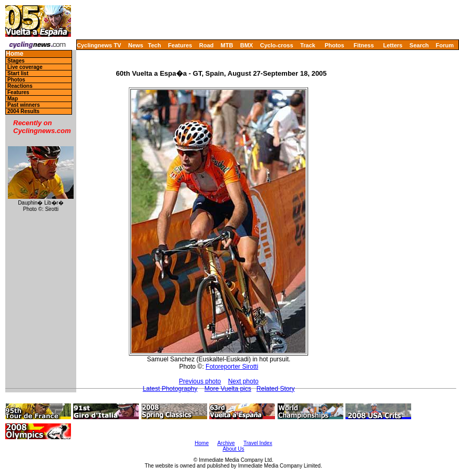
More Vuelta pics (228, 389)
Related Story (276, 389)
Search (419, 45)
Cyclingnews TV (99, 45)
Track (308, 45)
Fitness (364, 45)
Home (14, 54)
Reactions (20, 86)
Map (13, 99)
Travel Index (258, 443)
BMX (247, 45)
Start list (18, 73)
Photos (334, 45)
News (136, 45)
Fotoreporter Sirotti (232, 367)
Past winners (24, 105)
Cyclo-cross (277, 45)
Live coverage (25, 67)
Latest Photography (170, 389)
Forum (445, 45)
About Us (233, 449)
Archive (226, 443)
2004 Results (23, 111)
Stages (16, 61)
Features (180, 45)
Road (207, 45)
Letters (393, 45)
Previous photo (200, 381)
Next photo (243, 381)
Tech (154, 45)
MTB (227, 45)
